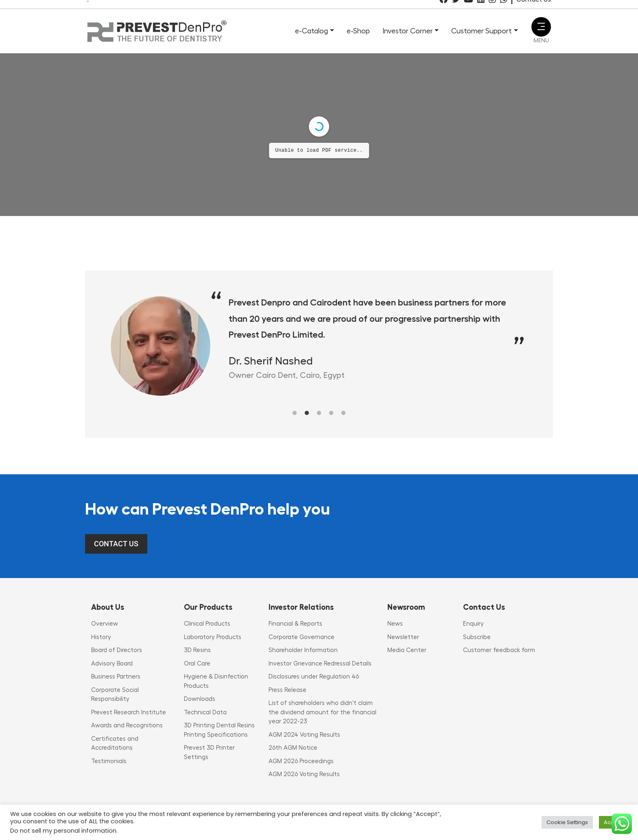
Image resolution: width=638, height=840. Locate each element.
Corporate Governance (302, 637)
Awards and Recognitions (127, 725)
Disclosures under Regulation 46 (314, 677)
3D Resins (197, 650)
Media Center (407, 650)
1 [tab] (295, 413)
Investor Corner (408, 31)
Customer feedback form (499, 650)
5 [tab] (343, 413)
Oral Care (197, 664)
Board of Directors (117, 650)
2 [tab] (307, 413)
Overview (105, 624)
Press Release (287, 690)
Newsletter (403, 637)
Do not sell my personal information (63, 831)
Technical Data (205, 712)
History (101, 637)
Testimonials (109, 761)
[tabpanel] (319, 346)
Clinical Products (207, 624)
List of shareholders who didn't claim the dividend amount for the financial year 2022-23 (322, 712)
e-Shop (358, 31)
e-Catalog (311, 31)
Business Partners (116, 677)
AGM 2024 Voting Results (304, 735)
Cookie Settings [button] (567, 822)
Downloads (200, 699)
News (395, 624)
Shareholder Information (303, 650)
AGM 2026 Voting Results (304, 774)
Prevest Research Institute (129, 712)
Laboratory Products (213, 637)
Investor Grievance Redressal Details (320, 664)
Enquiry (473, 624)
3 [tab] (319, 413)
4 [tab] (331, 413)
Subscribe (477, 637)
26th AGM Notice (293, 748)
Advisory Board (112, 664)
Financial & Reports (295, 624)
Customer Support (482, 31)
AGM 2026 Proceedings (301, 761)
